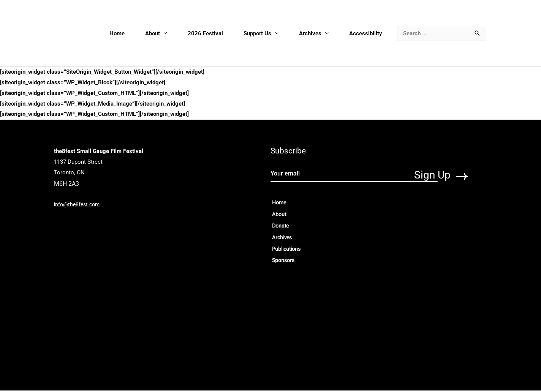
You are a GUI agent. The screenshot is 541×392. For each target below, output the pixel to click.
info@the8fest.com (78, 204)
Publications (288, 250)
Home (117, 33)
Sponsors (284, 262)
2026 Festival (206, 33)
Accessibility (366, 33)
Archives (311, 33)
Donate (281, 227)
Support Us (258, 33)
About (153, 33)
